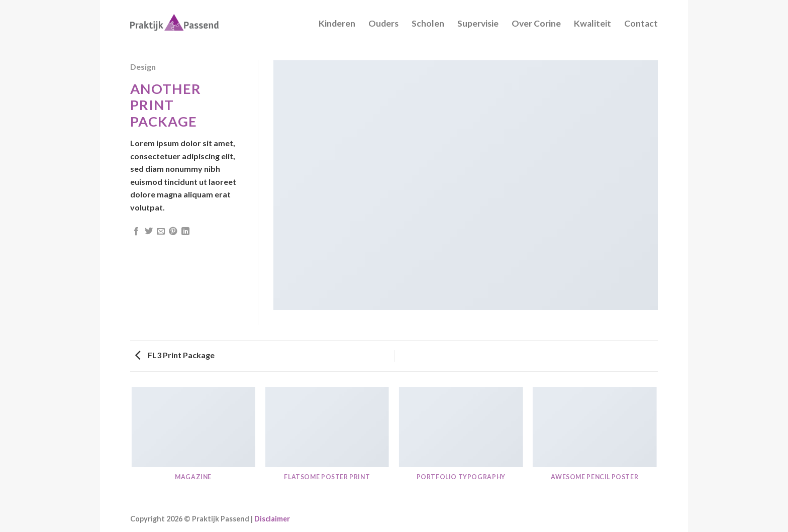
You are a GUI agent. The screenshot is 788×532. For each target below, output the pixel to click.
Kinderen (337, 23)
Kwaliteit (593, 23)
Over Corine (536, 23)
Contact (641, 23)
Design (143, 67)
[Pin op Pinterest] (173, 232)
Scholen (428, 23)
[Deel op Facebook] (136, 232)
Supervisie (478, 23)
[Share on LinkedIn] (185, 232)
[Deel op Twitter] (149, 232)
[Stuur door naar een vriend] (161, 232)
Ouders (383, 23)
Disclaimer (272, 519)
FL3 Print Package (175, 355)
